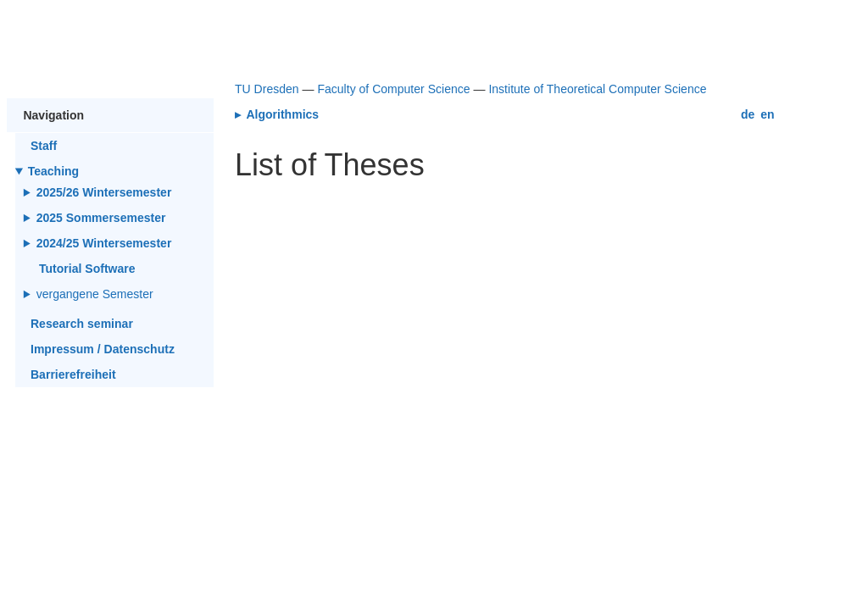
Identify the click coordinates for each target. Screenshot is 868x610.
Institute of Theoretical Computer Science (597, 89)
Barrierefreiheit (73, 374)
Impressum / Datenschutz (103, 349)
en (767, 114)
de (748, 114)
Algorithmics (281, 114)
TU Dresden (267, 89)
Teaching (54, 171)
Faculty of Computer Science (393, 89)
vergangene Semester (96, 294)
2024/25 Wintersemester (104, 243)
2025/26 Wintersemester (104, 192)
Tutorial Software (87, 269)
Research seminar (82, 324)
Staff (44, 146)
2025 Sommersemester (101, 218)
